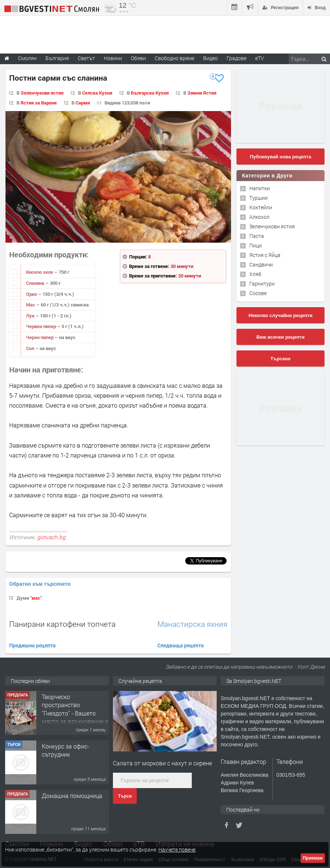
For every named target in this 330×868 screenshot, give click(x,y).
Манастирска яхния (192, 624)
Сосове (258, 293)
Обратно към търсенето (40, 584)
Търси (125, 796)
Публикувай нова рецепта (280, 157)
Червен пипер (42, 326)
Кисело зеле (40, 272)
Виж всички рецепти (280, 337)
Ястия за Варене (39, 103)
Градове (236, 58)
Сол (31, 348)
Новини (113, 58)
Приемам (313, 858)
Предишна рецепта (32, 645)
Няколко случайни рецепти (280, 315)
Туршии (258, 198)
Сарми (83, 103)
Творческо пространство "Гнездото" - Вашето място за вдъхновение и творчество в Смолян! (75, 713)
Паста (257, 236)
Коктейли (261, 207)
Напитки (260, 188)
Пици (256, 245)
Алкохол (259, 217)
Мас (31, 305)
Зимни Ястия (202, 93)
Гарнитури (262, 284)
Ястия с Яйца (265, 255)
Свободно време (175, 58)
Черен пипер (40, 337)
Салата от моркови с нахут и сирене (162, 763)
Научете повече (177, 849)
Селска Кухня (97, 93)
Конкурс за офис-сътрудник (65, 750)
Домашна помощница (72, 796)
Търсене (281, 359)
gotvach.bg (51, 537)
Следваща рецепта (181, 645)
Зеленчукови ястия (42, 93)
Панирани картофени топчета (62, 624)
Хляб (255, 274)
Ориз (32, 294)
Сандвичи (261, 264)
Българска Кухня (150, 93)
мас (36, 598)
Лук (31, 316)
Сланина (36, 283)
